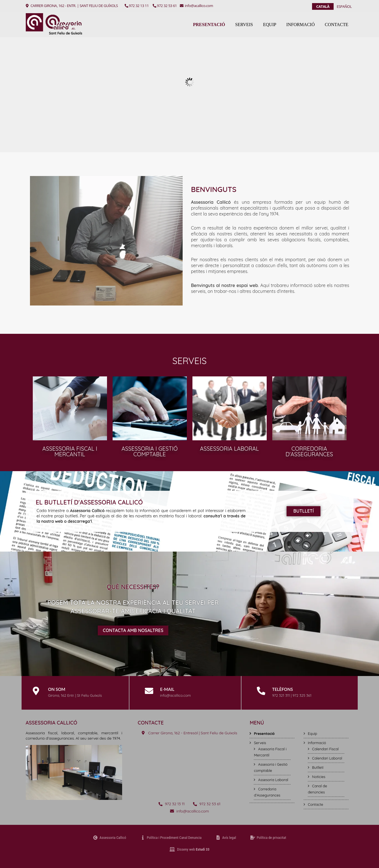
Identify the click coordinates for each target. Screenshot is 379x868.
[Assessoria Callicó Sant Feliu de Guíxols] (189, 767)
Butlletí (318, 767)
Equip (270, 25)
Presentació (209, 25)
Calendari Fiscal (325, 749)
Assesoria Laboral (273, 780)
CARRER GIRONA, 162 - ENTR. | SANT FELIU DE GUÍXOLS (74, 6)
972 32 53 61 (165, 6)
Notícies (319, 777)
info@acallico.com (196, 6)
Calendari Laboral (327, 758)
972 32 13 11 (137, 6)
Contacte (336, 25)
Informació (300, 25)
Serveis (244, 25)
